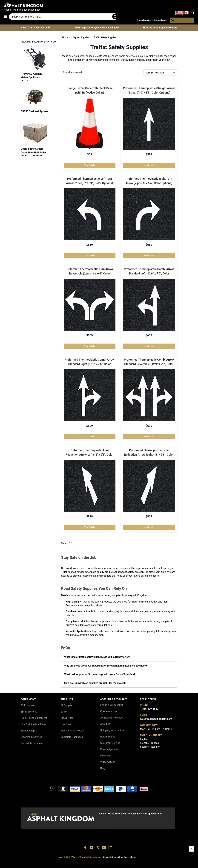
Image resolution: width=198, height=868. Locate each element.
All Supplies (67, 706)
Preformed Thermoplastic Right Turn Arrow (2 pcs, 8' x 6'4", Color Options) (149, 182)
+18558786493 (142, 864)
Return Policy (108, 737)
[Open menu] (6, 17)
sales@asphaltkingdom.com (156, 720)
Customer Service (110, 744)
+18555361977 (112, 864)
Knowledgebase (109, 750)
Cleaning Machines (31, 738)
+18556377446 (69, 864)
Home (65, 38)
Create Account (109, 712)
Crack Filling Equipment (34, 719)
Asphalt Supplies (81, 38)
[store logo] (99, 5)
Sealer (64, 712)
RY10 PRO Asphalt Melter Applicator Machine (31, 78)
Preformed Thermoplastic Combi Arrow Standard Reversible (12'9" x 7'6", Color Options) (149, 363)
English (144, 740)
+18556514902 (54, 864)
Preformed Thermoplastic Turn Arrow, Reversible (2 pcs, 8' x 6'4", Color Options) (89, 273)
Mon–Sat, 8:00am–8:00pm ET (157, 730)
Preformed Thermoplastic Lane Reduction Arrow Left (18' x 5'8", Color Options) (89, 454)
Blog (103, 769)
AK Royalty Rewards (112, 718)
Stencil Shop (28, 731)
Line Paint (66, 725)
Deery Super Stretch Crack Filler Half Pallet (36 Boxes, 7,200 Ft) (33, 153)
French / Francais (150, 744)
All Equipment (29, 706)
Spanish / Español (150, 748)
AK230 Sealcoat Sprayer (34, 112)
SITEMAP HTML (118, 858)
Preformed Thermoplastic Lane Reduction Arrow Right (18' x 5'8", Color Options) (149, 454)
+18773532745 (98, 864)
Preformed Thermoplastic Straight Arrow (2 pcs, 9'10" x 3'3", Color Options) (149, 91)
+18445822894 (127, 864)
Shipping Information (112, 731)
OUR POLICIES (131, 858)
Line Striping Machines (34, 725)
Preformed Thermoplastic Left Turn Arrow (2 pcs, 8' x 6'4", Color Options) (90, 182)
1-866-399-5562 (149, 710)
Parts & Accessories (32, 744)
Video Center (108, 763)
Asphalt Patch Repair (72, 731)
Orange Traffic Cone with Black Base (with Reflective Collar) (90, 91)
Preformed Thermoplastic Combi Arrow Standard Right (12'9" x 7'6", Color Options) (90, 363)
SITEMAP (106, 858)
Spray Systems (29, 712)
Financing (106, 756)
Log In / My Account (112, 706)
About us (105, 725)
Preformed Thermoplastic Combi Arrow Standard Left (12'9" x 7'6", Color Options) (149, 273)
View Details (90, 166)
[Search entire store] (63, 17)
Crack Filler (67, 719)
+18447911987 (83, 864)
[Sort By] (160, 73)
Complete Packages (72, 738)
